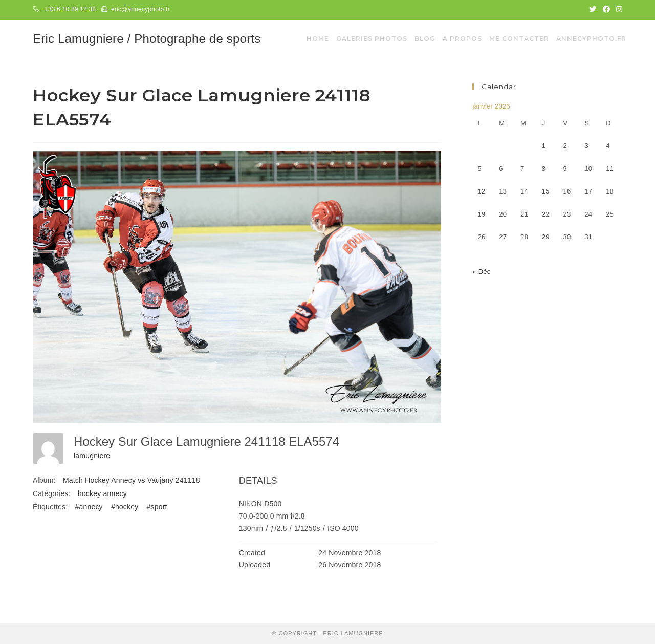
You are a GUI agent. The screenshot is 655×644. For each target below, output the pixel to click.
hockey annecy (102, 493)
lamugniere (92, 456)
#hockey (125, 507)
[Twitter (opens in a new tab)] (593, 10)
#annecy (89, 507)
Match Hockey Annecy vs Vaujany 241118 (132, 480)
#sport (157, 507)
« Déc (481, 272)
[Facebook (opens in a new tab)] (606, 10)
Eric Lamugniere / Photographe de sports (147, 39)
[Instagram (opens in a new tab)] (618, 10)
